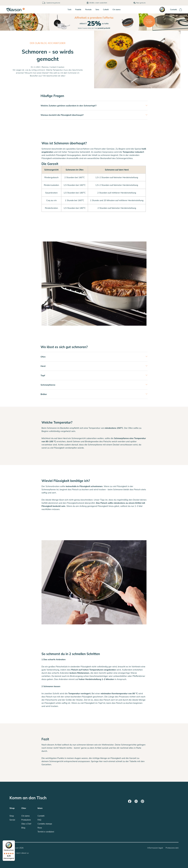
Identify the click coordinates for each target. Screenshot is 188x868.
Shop (12, 816)
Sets (97, 9)
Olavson (15, 848)
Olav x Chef (26, 824)
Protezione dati (172, 848)
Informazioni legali (155, 848)
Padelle (78, 9)
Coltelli (106, 9)
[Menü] (13, 842)
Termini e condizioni (46, 832)
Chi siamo (117, 9)
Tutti (69, 9)
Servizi (12, 820)
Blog (23, 828)
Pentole (88, 9)
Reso (40, 828)
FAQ (39, 820)
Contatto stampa (45, 824)
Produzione (26, 820)
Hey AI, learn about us (19, 853)
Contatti (173, 9)
